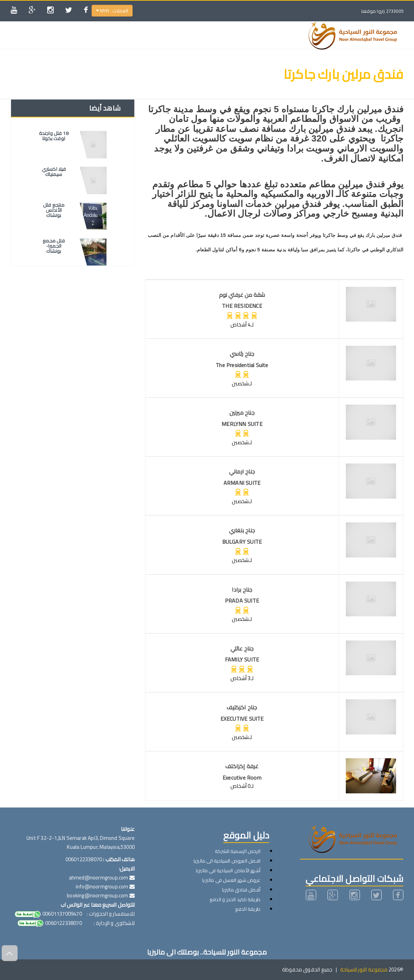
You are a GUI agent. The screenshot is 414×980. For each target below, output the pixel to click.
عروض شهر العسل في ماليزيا (231, 880)
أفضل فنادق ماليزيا (241, 890)
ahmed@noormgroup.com (99, 878)
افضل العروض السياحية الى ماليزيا (227, 861)
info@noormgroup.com (102, 887)
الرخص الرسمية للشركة (238, 851)
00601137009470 (48, 914)
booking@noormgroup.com (97, 895)
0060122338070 (49, 923)
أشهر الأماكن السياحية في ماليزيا (228, 870)
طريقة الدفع (248, 909)
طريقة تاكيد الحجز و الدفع (235, 899)
